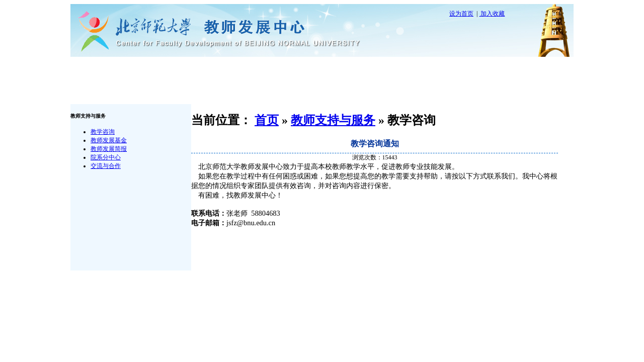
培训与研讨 (344, 69)
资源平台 (415, 69)
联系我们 (131, 92)
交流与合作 (106, 166)
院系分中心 (106, 157)
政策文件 (486, 69)
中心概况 (202, 69)
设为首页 (461, 14)
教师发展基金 (109, 140)
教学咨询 (103, 132)
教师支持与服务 (273, 69)
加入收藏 (492, 14)
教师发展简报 (109, 149)
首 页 (131, 69)
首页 (267, 120)
